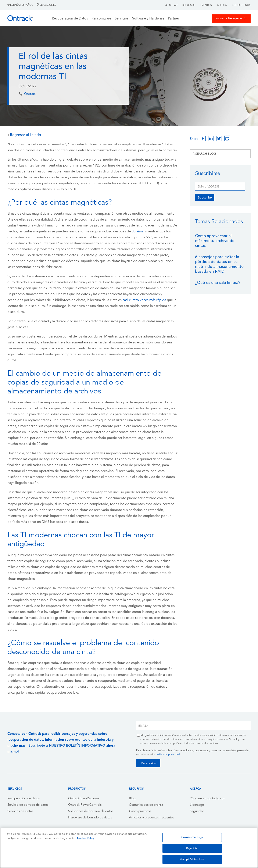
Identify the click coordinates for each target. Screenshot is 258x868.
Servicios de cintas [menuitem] (20, 811)
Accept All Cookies (192, 859)
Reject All (192, 848)
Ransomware (101, 19)
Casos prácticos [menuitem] (140, 811)
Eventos (206, 5)
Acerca (222, 5)
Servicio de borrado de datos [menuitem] (28, 805)
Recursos (189, 5)
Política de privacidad (168, 754)
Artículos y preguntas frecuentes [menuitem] (151, 818)
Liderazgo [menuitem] (197, 805)
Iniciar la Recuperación (231, 19)
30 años (138, 232)
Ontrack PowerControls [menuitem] (85, 805)
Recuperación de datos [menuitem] (24, 799)
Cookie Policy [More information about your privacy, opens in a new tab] (86, 838)
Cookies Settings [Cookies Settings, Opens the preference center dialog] (192, 837)
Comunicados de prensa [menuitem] (146, 805)
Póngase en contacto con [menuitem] (207, 799)
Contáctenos (241, 5)
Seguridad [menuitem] (197, 811)
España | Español (20, 5)
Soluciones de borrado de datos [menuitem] (91, 811)
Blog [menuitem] (132, 799)
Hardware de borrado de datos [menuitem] (90, 818)
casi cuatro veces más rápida (144, 300)
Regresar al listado (24, 135)
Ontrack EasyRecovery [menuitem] (84, 799)
